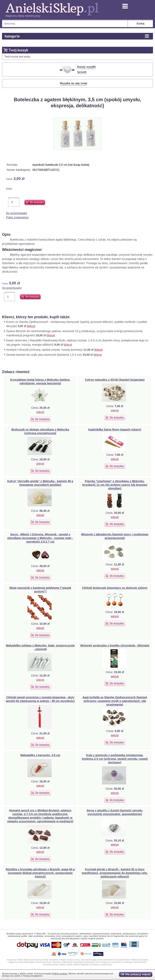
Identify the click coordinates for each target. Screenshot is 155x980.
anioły (45, 960)
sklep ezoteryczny (33, 960)
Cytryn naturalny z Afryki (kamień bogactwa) (115, 380)
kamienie (108, 960)
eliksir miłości (73, 964)
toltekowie (67, 962)
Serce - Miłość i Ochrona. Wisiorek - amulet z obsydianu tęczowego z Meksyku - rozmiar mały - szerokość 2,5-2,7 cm (40, 538)
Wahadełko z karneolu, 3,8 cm (40, 755)
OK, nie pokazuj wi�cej (136, 975)
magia (62, 960)
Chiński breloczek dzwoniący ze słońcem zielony (115, 588)
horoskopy (127, 962)
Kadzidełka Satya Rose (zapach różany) (115, 430)
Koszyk (29, 51)
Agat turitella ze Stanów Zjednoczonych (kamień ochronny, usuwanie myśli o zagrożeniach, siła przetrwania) (115, 701)
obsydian (54, 960)
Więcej (31, 326)
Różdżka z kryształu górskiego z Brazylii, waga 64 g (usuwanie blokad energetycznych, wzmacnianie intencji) (40, 873)
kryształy (118, 960)
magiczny (13, 962)
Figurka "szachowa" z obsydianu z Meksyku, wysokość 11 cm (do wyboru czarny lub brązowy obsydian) (115, 485)
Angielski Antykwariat (84, 962)
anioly (100, 960)
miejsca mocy (73, 960)
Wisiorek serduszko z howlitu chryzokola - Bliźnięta (115, 645)
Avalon (127, 960)
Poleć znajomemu (17, 217)
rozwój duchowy (43, 962)
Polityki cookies (60, 974)
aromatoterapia (88, 960)
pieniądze (143, 960)
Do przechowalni (17, 213)
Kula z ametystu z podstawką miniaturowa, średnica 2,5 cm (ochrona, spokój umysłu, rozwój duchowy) (115, 759)
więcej (40, 412)
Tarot (98, 962)
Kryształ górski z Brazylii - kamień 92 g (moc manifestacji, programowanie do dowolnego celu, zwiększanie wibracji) (115, 873)
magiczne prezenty (111, 962)
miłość (134, 960)
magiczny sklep (15, 960)
